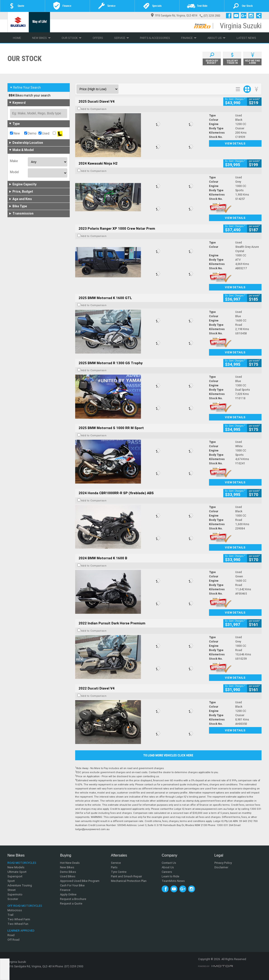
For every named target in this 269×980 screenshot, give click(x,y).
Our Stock (72, 38)
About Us (216, 38)
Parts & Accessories (155, 38)
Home (17, 38)
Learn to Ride (171, 876)
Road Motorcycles (22, 863)
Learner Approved (21, 931)
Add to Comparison (94, 109)
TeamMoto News (173, 881)
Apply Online (68, 894)
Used (44, 133)
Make (14, 161)
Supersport (15, 876)
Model (14, 172)
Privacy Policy (223, 863)
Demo (30, 133)
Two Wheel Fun (18, 924)
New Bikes (41, 38)
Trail (10, 915)
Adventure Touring (20, 885)
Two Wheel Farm (19, 919)
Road (11, 935)
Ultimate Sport (17, 872)
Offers (98, 38)
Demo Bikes (68, 872)
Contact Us (169, 863)
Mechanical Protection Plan (129, 881)
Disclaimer (221, 867)
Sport (11, 881)
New (15, 133)
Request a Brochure (73, 899)
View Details (235, 143)
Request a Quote (71, 903)
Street (12, 890)
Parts (114, 867)
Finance (189, 38)
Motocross (15, 910)
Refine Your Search (25, 87)
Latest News (246, 38)
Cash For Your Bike (72, 885)
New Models (16, 867)
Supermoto (15, 894)
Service (122, 38)
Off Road (13, 940)
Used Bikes (68, 876)
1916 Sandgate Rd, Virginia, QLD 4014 (174, 15)
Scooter (13, 899)
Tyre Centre (119, 872)
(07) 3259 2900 (212, 16)
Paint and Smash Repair (126, 876)
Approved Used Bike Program (80, 881)
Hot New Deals (70, 863)
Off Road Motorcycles (25, 906)
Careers (167, 872)
